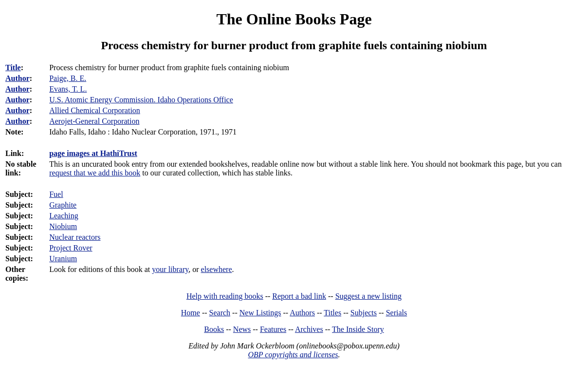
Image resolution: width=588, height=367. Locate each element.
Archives (309, 329)
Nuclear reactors (75, 237)
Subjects (364, 313)
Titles (332, 313)
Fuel (56, 194)
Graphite (63, 205)
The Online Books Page (294, 19)
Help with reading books (225, 296)
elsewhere (217, 269)
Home (191, 313)
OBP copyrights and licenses (293, 355)
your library (170, 269)
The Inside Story (358, 329)
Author (18, 78)
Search (220, 313)
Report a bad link (299, 296)
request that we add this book (95, 173)
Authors (302, 313)
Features (273, 329)
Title (13, 68)
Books (214, 329)
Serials (397, 313)
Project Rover (71, 248)
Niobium (63, 226)
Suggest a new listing (368, 296)
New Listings (260, 313)
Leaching (64, 216)
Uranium (63, 259)
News (242, 329)
